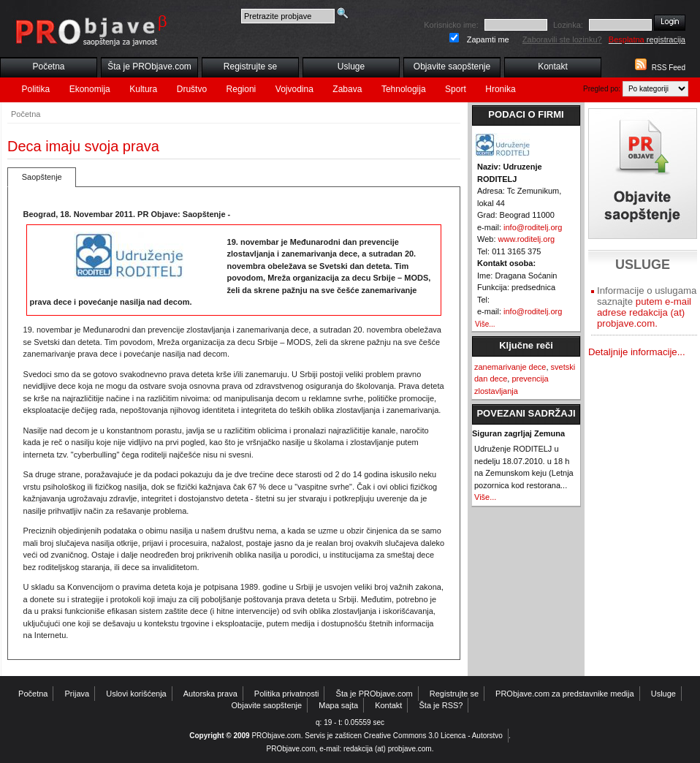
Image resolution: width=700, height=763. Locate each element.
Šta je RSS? (441, 705)
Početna (48, 67)
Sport (456, 89)
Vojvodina (294, 89)
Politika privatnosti (287, 694)
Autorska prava (210, 694)
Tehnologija (404, 89)
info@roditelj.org (533, 227)
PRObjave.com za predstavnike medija (565, 694)
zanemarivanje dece (510, 367)
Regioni (241, 89)
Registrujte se (250, 67)
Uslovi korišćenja (136, 694)
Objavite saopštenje (452, 67)
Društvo (192, 89)
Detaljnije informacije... (637, 352)
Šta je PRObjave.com (149, 67)
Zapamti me (488, 39)
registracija (647, 39)
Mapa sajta (338, 705)
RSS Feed (669, 68)
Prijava (77, 694)
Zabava (347, 89)
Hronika (500, 89)
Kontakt (553, 67)
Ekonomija (90, 89)
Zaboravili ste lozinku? (562, 39)
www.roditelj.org (527, 239)
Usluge (351, 67)
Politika (36, 89)
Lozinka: (568, 25)
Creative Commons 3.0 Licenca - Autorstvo (433, 736)
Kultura (143, 89)
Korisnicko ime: (451, 25)
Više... (485, 324)
